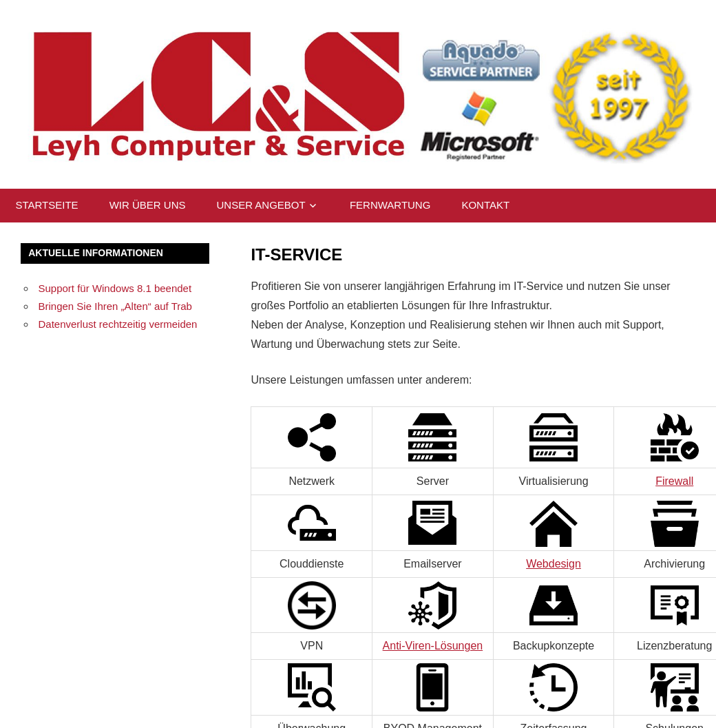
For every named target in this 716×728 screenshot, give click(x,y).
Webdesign (554, 564)
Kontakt (485, 205)
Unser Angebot (261, 205)
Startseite (47, 205)
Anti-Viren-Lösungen (433, 646)
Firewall (674, 481)
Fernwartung (390, 205)
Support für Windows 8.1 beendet (115, 288)
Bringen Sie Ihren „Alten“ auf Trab (115, 306)
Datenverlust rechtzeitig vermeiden (118, 324)
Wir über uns (148, 205)
